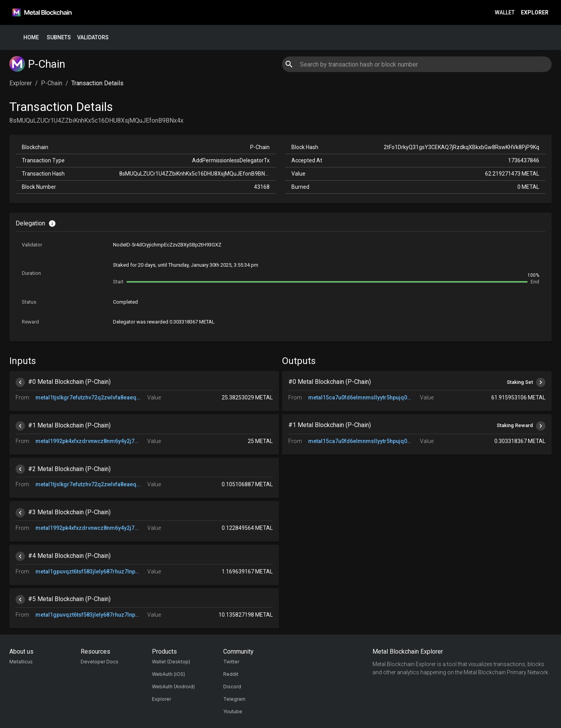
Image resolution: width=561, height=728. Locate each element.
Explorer (535, 13)
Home (31, 38)
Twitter (231, 662)
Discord (232, 687)
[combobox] (417, 64)
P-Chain (52, 83)
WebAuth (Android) (173, 687)
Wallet (505, 13)
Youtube (233, 711)
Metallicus (21, 662)
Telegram (234, 699)
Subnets (59, 38)
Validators (93, 38)
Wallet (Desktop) (171, 662)
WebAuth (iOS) (168, 674)
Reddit (231, 674)
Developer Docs (100, 662)
